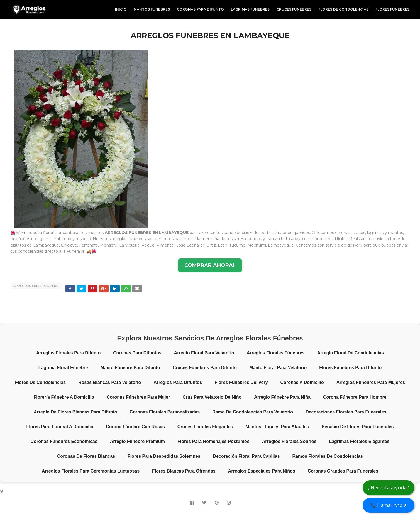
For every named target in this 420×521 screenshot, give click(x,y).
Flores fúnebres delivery (241, 382)
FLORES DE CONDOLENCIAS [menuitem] (343, 9)
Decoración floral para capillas (246, 456)
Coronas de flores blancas (86, 456)
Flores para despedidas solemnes (164, 456)
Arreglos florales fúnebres (276, 353)
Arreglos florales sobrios (289, 441)
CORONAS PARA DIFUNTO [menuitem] (200, 9)
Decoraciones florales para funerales (346, 412)
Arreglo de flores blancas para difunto (75, 412)
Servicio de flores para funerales (358, 427)
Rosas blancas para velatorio (110, 382)
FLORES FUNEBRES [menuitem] (392, 9)
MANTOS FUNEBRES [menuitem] (152, 9)
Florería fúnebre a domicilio (64, 397)
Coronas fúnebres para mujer (138, 397)
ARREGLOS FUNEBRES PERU (36, 286)
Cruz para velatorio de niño (212, 397)
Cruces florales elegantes (205, 427)
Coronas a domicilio (302, 382)
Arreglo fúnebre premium (137, 441)
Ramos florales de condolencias (328, 456)
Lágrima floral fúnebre (63, 368)
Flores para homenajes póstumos (213, 441)
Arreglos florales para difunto (68, 353)
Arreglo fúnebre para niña (282, 397)
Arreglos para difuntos (178, 382)
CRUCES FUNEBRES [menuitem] (294, 9)
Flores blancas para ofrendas (184, 471)
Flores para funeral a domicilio (60, 427)
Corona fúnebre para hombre (355, 397)
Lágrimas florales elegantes (359, 441)
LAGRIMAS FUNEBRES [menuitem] (250, 9)
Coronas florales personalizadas (165, 412)
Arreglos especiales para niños (262, 471)
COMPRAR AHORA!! (210, 265)
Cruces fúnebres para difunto (205, 368)
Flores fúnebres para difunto (350, 368)
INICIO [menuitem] (121, 9)
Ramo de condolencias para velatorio (253, 412)
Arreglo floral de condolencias (351, 353)
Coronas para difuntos (137, 353)
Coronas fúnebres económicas (64, 441)
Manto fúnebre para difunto (130, 368)
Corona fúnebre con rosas (135, 427)
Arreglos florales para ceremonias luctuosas (91, 471)
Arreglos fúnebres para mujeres (371, 382)
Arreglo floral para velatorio (204, 353)
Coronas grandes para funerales (343, 471)
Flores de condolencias (40, 382)
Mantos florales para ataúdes (277, 427)
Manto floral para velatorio (278, 368)
